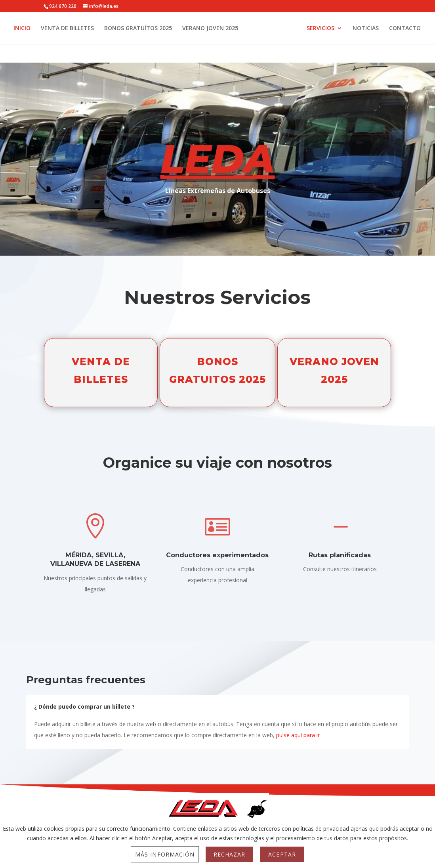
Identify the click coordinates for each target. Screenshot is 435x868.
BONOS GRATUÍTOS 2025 (144, 29)
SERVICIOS (348, 29)
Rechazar (229, 854)
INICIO (28, 29)
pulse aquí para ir (298, 735)
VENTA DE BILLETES (73, 29)
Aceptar (282, 854)
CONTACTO (217, 47)
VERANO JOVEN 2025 (216, 29)
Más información (165, 854)
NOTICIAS (393, 29)
